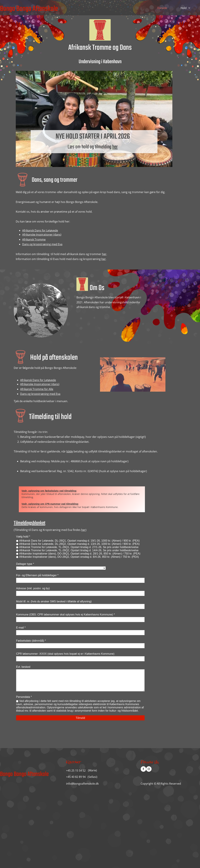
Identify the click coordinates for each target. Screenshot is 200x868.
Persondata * (24, 697)
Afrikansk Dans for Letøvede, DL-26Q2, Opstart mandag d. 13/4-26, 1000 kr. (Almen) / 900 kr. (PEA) (79, 544)
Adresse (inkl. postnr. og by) (33, 588)
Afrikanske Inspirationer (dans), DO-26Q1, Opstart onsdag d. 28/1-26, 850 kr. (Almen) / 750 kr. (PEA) (80, 554)
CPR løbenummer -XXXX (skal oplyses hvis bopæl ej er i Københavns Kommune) (65, 654)
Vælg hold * (23, 537)
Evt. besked (23, 667)
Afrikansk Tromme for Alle (37, 389)
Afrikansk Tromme (34, 239)
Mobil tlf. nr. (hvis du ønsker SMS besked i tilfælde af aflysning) (54, 601)
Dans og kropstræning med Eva (42, 244)
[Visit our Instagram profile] (149, 769)
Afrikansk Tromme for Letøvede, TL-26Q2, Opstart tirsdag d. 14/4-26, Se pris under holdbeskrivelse (79, 550)
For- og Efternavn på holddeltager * (37, 575)
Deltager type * (25, 564)
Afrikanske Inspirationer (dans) (42, 235)
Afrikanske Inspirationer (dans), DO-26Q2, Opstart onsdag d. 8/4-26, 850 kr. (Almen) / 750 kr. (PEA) (79, 557)
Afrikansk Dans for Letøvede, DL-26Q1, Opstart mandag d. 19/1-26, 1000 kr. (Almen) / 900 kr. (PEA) (79, 541)
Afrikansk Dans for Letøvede (40, 230)
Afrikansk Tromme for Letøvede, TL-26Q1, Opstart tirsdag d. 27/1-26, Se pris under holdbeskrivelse (79, 547)
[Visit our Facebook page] (143, 769)
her (115, 147)
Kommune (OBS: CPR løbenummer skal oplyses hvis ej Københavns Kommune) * (65, 615)
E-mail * (21, 628)
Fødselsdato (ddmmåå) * (31, 641)
